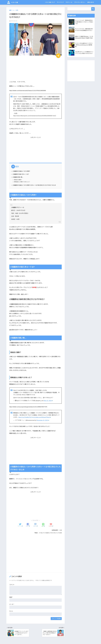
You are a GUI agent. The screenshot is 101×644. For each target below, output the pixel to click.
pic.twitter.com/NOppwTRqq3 (42, 417)
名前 (11, 597)
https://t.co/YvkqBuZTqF (26, 417)
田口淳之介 (54, 533)
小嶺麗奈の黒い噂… (18, 177)
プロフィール (69, 2)
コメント (12, 584)
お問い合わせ (91, 2)
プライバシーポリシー (80, 2)
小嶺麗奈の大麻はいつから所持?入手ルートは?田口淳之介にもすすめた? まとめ (35, 185)
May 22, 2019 (48, 401)
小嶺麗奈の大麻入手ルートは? (21, 174)
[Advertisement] (36, 69)
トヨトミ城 (13, 2)
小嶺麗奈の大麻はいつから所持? (21, 171)
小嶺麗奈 (47, 533)
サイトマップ (60, 2)
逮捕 (61, 533)
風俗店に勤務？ (18, 180)
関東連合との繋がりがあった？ (22, 182)
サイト (11, 611)
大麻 (41, 533)
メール (12, 604)
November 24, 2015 (43, 420)
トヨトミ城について (50, 2)
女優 (61, 530)
